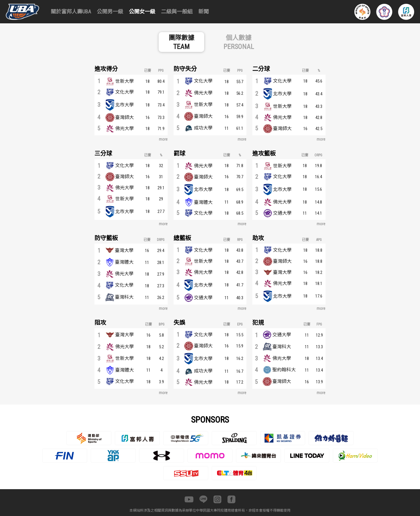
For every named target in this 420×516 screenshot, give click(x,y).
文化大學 (125, 92)
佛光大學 (125, 128)
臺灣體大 (203, 202)
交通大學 (282, 213)
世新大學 (125, 81)
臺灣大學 (124, 250)
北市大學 (125, 105)
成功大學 (203, 128)
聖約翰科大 (284, 370)
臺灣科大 (124, 297)
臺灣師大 (125, 117)
